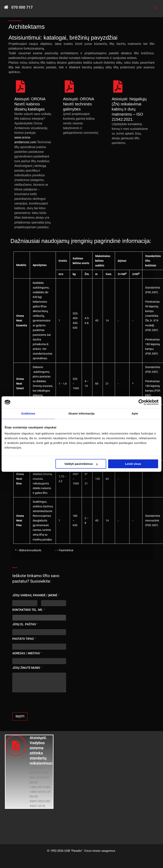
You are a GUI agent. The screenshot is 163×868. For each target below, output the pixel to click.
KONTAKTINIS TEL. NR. (29, 610)
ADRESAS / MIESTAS (27, 653)
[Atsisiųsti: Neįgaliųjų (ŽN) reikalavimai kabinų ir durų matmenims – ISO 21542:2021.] (118, 86)
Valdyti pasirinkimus (81, 464)
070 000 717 (22, 7)
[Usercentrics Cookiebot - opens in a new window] (141, 402)
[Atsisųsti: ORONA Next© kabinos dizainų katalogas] (20, 86)
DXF (155, 292)
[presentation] (42, 710)
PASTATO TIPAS (24, 639)
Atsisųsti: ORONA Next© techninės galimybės (79, 104)
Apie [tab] (135, 413)
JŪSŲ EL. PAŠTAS (25, 624)
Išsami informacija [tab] (82, 413)
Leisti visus (133, 464)
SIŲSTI (20, 716)
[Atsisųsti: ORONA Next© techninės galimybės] (69, 86)
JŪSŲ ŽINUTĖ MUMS (27, 668)
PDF (149, 292)
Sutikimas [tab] (28, 413)
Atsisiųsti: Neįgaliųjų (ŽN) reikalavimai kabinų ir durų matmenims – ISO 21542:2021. (129, 109)
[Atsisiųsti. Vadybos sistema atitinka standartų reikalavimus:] (16, 746)
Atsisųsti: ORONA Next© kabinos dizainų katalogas (30, 104)
